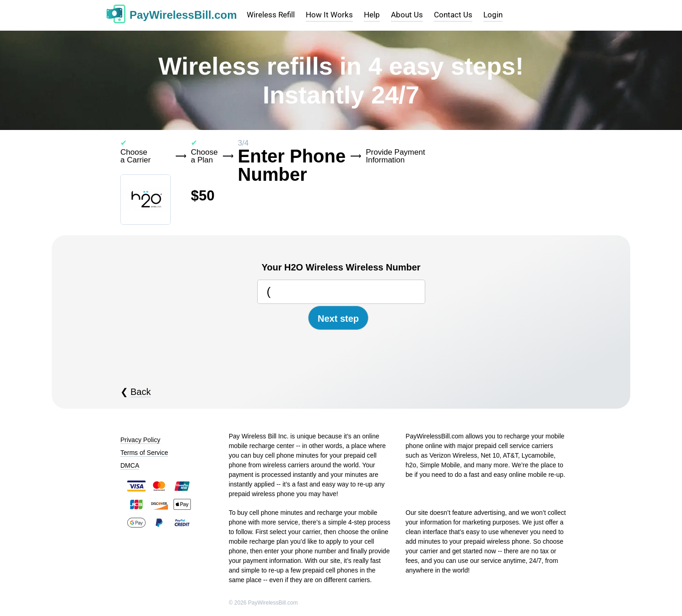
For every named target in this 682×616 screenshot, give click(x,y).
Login (493, 15)
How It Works (329, 15)
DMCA (130, 465)
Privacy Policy (140, 440)
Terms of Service (144, 453)
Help (372, 15)
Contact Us (453, 15)
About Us (407, 15)
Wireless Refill (271, 15)
